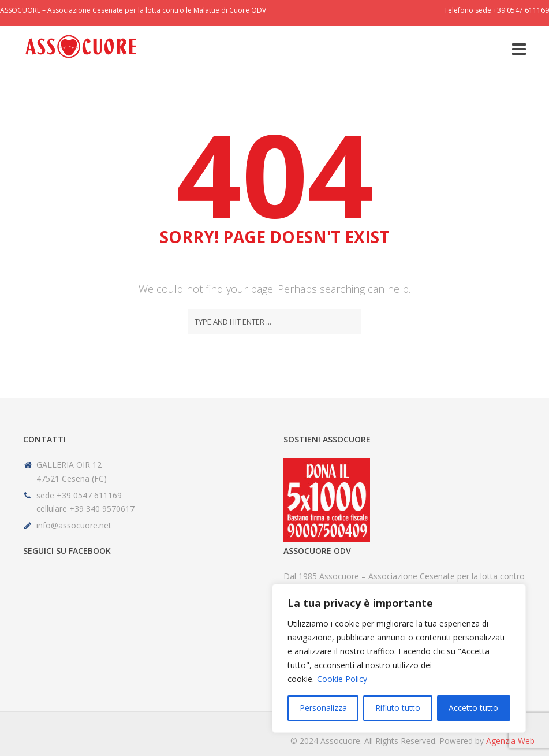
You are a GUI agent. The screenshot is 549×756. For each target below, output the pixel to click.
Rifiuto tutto (398, 708)
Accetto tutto (473, 708)
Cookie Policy (342, 679)
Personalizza (323, 708)
